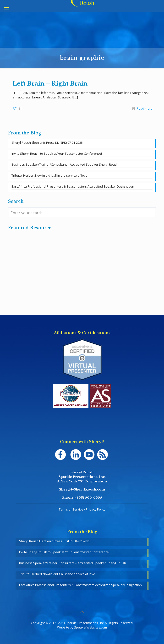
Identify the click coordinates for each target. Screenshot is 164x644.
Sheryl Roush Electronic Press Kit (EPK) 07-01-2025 (47, 143)
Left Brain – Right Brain (50, 84)
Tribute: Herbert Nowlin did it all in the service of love (49, 175)
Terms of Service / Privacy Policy (82, 509)
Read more (145, 108)
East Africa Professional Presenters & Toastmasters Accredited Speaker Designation (73, 186)
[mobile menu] (6, 7)
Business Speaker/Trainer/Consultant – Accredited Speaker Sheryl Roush (65, 164)
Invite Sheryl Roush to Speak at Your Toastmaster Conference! (57, 153)
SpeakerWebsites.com (90, 627)
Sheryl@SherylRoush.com (82, 489)
